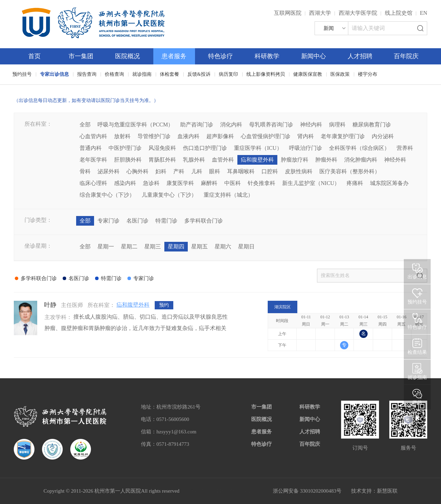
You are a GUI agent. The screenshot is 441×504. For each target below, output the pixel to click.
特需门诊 (166, 221)
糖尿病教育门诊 (372, 125)
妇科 (161, 171)
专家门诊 (109, 221)
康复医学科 (180, 183)
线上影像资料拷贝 (266, 74)
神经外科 (395, 160)
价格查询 (114, 74)
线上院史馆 (399, 13)
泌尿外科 (109, 171)
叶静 (50, 305)
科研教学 (267, 56)
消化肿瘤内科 (361, 160)
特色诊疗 (220, 56)
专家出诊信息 (54, 74)
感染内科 (125, 183)
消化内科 (231, 125)
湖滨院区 (283, 307)
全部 (85, 125)
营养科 (405, 148)
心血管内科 (93, 136)
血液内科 (188, 136)
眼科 (215, 171)
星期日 (246, 246)
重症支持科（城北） (228, 195)
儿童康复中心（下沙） (169, 195)
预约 (164, 305)
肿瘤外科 (326, 160)
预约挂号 (22, 74)
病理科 (337, 125)
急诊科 (151, 183)
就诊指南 (142, 74)
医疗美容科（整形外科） (350, 171)
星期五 (199, 246)
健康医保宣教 (308, 74)
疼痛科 (355, 183)
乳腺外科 (194, 160)
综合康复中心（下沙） (107, 195)
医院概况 (127, 56)
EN (424, 13)
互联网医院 (288, 13)
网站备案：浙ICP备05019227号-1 (226, 491)
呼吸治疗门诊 (306, 148)
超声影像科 (220, 136)
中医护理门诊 (125, 148)
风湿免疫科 (162, 148)
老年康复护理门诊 (343, 136)
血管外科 (223, 160)
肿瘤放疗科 (295, 160)
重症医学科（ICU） (258, 148)
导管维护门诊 (154, 136)
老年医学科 (93, 160)
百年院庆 (406, 56)
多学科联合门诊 (204, 221)
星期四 (176, 246)
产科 (179, 171)
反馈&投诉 (199, 74)
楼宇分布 (368, 74)
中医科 (233, 183)
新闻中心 (314, 56)
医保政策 (340, 74)
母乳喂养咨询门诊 (271, 125)
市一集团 (81, 56)
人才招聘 (360, 56)
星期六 (223, 246)
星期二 (129, 246)
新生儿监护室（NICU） (311, 183)
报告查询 (87, 74)
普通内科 (91, 148)
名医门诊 (137, 221)
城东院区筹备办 (389, 183)
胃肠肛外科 (162, 160)
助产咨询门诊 (197, 125)
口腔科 (270, 171)
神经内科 (311, 125)
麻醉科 (209, 183)
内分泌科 (383, 136)
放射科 (122, 136)
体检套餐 (170, 74)
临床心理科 (93, 183)
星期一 (106, 246)
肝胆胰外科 (128, 160)
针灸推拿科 (261, 183)
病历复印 (228, 74)
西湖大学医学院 (358, 13)
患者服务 (174, 56)
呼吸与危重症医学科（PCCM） (135, 125)
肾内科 (306, 136)
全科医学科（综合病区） (359, 148)
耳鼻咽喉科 (241, 171)
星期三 (153, 246)
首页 (34, 56)
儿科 (197, 171)
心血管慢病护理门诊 (266, 136)
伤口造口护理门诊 (205, 148)
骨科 (85, 171)
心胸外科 (137, 171)
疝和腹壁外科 (257, 160)
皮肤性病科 (299, 171)
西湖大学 (320, 13)
